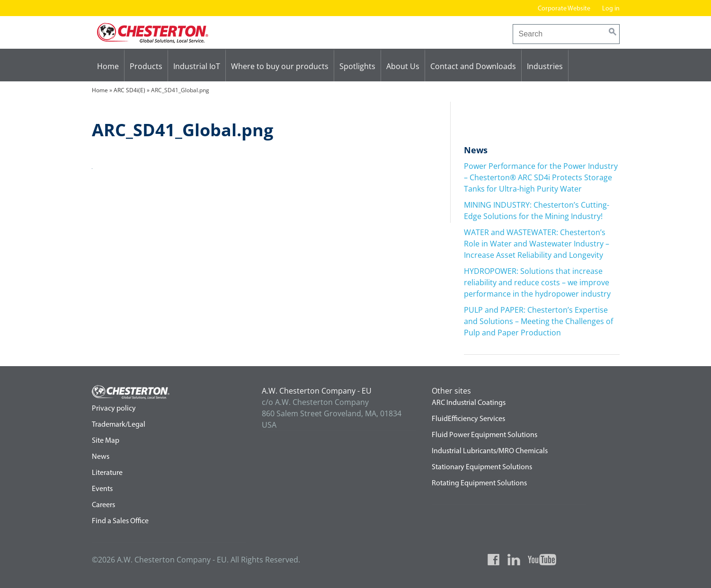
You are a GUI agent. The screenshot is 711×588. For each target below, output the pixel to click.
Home (108, 66)
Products (146, 66)
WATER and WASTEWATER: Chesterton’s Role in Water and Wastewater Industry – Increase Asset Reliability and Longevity (537, 244)
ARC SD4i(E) (129, 90)
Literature (107, 473)
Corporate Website (564, 9)
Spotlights (357, 66)
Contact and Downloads (473, 66)
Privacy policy (114, 409)
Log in (611, 9)
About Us (403, 66)
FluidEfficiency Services (468, 419)
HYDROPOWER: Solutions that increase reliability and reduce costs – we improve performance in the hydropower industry (537, 282)
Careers (103, 505)
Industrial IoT (197, 66)
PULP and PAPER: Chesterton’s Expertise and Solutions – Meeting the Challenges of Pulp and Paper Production (538, 321)
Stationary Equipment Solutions (482, 467)
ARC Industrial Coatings (469, 403)
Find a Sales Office (120, 521)
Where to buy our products (280, 66)
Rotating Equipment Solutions (479, 483)
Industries (545, 66)
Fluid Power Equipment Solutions (484, 435)
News (101, 457)
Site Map (106, 441)
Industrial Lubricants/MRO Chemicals (490, 451)
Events (102, 489)
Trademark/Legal (119, 425)
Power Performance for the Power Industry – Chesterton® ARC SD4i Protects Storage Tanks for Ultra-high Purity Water (541, 177)
